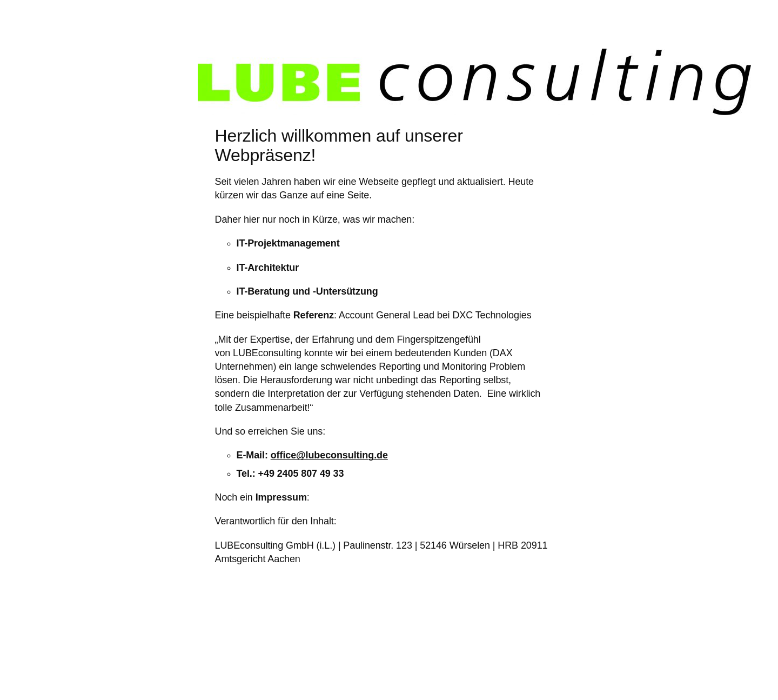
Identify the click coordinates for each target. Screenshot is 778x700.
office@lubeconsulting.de (329, 455)
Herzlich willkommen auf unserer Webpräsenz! (339, 145)
